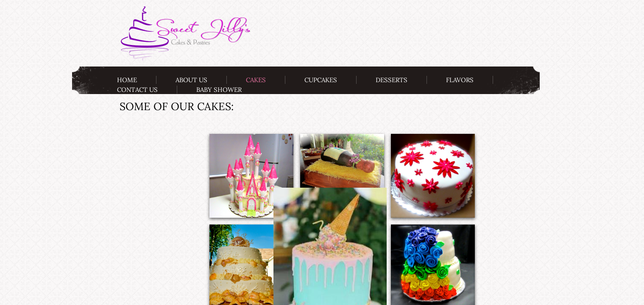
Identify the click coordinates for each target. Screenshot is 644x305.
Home (127, 80)
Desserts (392, 80)
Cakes (256, 80)
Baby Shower (219, 90)
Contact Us (137, 90)
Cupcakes (321, 80)
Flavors (460, 80)
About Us (191, 80)
